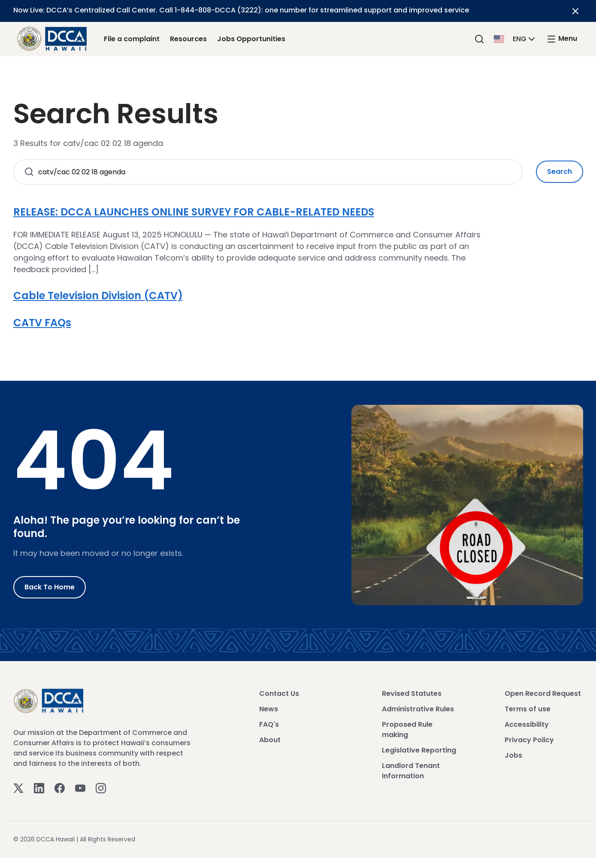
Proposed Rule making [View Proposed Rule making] (407, 730)
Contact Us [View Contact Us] (279, 693)
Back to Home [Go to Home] (50, 587)
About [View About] (270, 740)
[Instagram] (101, 788)
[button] (515, 38)
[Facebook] (60, 788)
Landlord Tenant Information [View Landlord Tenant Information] (411, 771)
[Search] (479, 39)
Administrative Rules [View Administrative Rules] (418, 709)
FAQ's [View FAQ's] (269, 724)
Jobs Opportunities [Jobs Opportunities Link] (251, 39)
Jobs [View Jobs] (513, 755)
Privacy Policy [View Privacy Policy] (529, 740)
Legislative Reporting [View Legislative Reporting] (419, 750)
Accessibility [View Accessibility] (527, 724)
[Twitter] (18, 788)
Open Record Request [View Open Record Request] (543, 693)
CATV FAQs (42, 323)
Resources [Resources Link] (188, 39)
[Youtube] (80, 788)
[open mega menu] (562, 39)
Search (560, 171)
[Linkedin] (39, 788)
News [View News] (269, 709)
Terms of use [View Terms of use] (528, 709)
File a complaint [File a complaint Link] (132, 39)
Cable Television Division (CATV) (98, 296)
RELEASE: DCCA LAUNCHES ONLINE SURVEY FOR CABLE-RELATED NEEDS (194, 212)
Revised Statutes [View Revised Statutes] (412, 693)
